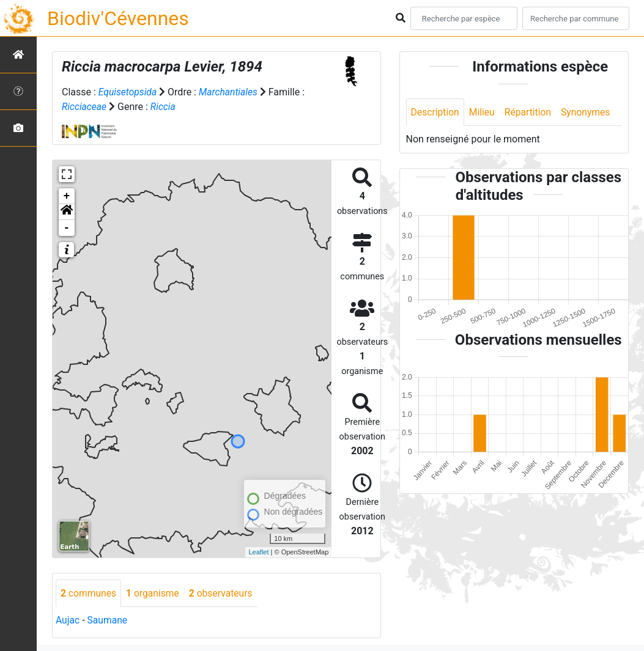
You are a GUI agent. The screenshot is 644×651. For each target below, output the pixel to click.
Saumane (108, 621)
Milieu (483, 112)
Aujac (68, 621)
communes (89, 593)
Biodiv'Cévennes (118, 18)
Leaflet (258, 552)
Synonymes (589, 112)
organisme (154, 593)
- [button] (67, 228)
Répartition (530, 112)
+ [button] (67, 196)
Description (436, 112)
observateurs (224, 593)
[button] (67, 212)
